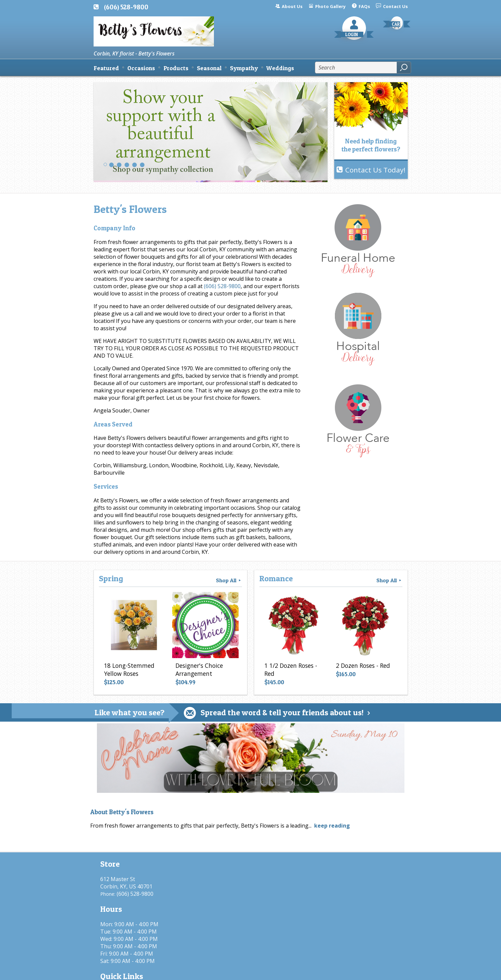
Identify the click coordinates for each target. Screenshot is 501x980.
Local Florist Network (339, 972)
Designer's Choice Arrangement (198, 671)
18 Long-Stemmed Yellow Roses (128, 671)
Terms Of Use (242, 972)
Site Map (385, 972)
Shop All (229, 580)
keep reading (332, 826)
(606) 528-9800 (126, 7)
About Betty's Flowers (122, 812)
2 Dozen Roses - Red (361, 667)
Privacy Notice (287, 972)
